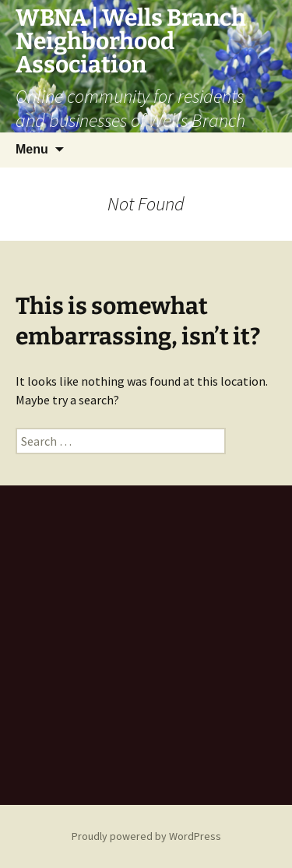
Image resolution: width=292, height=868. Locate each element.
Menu (32, 149)
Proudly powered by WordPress (146, 836)
